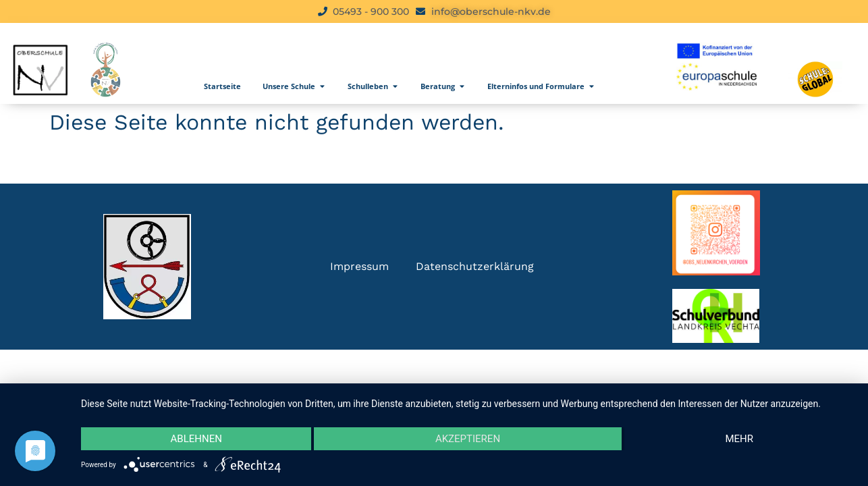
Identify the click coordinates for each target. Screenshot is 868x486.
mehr (740, 439)
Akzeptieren (468, 439)
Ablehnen (196, 439)
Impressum (359, 266)
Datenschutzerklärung (475, 266)
